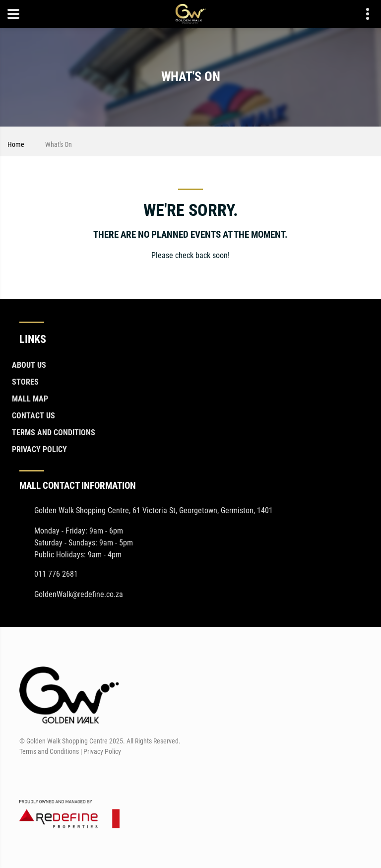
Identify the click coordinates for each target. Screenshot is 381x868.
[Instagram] (44, 775)
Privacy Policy (39, 449)
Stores (25, 382)
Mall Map (30, 399)
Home (16, 144)
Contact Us (33, 416)
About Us (29, 365)
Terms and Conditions (54, 433)
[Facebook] (26, 775)
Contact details (362, 14)
